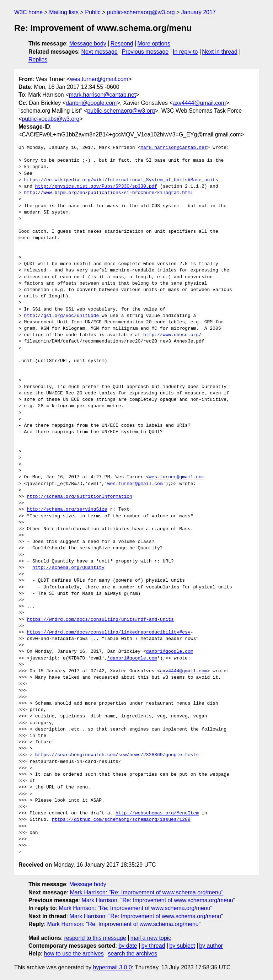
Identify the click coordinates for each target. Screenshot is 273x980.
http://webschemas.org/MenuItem (157, 813)
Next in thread (220, 52)
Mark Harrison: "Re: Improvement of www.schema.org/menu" (147, 892)
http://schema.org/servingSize (67, 510)
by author (211, 946)
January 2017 (199, 12)
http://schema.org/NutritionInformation (79, 497)
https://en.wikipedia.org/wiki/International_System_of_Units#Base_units (121, 180)
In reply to (185, 52)
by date (128, 946)
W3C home (28, 12)
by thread (153, 946)
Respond (122, 44)
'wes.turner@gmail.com (134, 484)
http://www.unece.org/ (172, 335)
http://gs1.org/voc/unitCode (62, 316)
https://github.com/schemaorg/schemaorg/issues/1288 (121, 820)
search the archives (133, 954)
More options (154, 44)
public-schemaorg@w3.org (141, 12)
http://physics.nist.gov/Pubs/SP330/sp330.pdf (96, 187)
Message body (88, 44)
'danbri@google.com (132, 658)
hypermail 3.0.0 (112, 967)
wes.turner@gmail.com (99, 79)
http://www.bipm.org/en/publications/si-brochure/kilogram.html (109, 193)
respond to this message (95, 938)
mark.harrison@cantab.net (103, 95)
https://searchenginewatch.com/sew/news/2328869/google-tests (117, 755)
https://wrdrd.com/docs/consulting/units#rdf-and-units (100, 620)
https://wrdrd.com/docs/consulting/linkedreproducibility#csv (108, 632)
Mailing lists (64, 12)
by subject (182, 946)
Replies (38, 60)
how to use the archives (74, 954)
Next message (100, 52)
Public (93, 12)
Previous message (145, 52)
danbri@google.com (91, 103)
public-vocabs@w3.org (50, 119)
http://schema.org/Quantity (68, 568)
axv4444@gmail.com (199, 103)
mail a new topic (151, 938)
